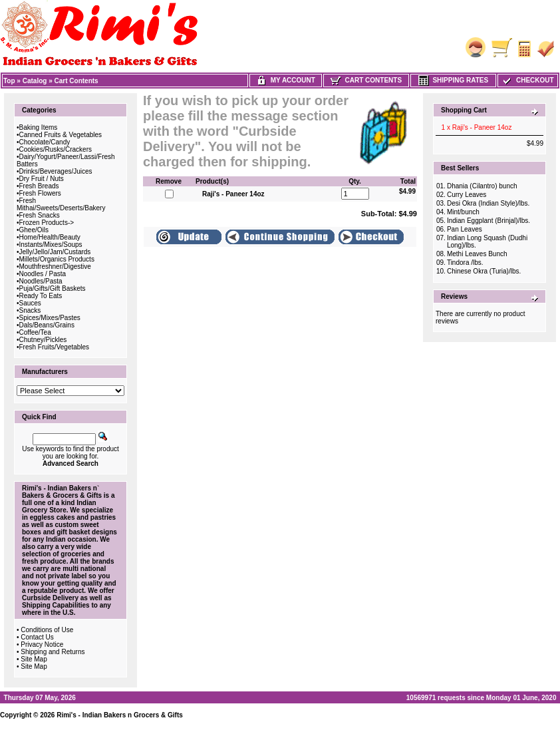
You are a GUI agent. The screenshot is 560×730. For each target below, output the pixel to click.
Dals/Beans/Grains (47, 325)
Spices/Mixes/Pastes (50, 318)
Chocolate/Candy (45, 142)
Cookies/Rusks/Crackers (56, 149)
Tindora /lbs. (465, 263)
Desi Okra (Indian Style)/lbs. (489, 203)
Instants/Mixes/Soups (51, 245)
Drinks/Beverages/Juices (56, 171)
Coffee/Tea (35, 332)
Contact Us (37, 637)
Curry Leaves (467, 195)
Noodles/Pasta (41, 281)
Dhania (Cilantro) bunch (482, 186)
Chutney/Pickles (43, 340)
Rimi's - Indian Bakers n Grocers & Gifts (120, 715)
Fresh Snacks (40, 215)
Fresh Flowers (40, 193)
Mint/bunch (463, 212)
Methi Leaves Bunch (477, 254)
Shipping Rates (453, 80)
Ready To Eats (41, 296)
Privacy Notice (42, 644)
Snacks (30, 310)
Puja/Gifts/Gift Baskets (53, 288)
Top (9, 81)
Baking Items (39, 127)
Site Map (34, 659)
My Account (286, 80)
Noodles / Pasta (43, 274)
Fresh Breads (39, 186)
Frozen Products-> (47, 223)
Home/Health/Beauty (50, 237)
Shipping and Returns (53, 652)
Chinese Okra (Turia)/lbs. (484, 271)
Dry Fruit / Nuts (42, 179)
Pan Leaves (465, 229)
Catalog (35, 81)
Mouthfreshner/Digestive (55, 267)
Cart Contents (76, 81)
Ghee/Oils (34, 230)
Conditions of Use (47, 630)
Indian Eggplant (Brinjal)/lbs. (489, 221)
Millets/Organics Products (57, 259)
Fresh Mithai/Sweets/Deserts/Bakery (61, 204)
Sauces (30, 303)
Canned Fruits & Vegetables (61, 135)
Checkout (527, 80)
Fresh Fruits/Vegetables (55, 347)
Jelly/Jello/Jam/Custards (55, 252)
